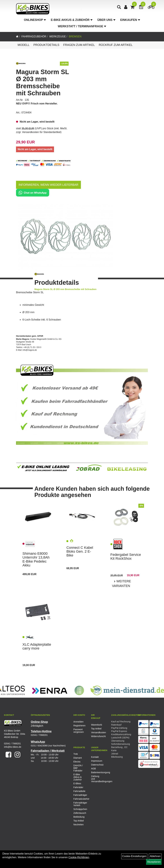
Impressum (96, 761)
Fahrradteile (79, 791)
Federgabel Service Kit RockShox (126, 557)
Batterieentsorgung (96, 772)
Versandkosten (96, 732)
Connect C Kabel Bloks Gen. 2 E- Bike (80, 551)
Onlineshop (35, 20)
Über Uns (106, 20)
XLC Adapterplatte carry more (37, 646)
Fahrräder (78, 787)
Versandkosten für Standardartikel (41, 132)
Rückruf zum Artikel (116, 45)
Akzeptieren (154, 862)
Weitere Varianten (121, 584)
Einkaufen (130, 20)
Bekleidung (79, 817)
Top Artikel (96, 729)
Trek (76, 754)
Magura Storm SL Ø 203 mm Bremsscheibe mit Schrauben (42, 82)
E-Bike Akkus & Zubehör (72, 20)
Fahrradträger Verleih (80, 804)
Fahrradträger (80, 795)
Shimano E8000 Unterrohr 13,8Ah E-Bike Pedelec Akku (36, 559)
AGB (94, 769)
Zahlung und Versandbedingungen (96, 779)
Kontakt (95, 757)
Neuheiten (78, 825)
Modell (24, 45)
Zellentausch (80, 813)
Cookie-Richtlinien (79, 857)
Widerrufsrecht (96, 736)
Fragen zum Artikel (79, 45)
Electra (77, 762)
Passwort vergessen (79, 731)
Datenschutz (96, 765)
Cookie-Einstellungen (134, 856)
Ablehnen (155, 856)
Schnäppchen (80, 809)
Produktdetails (46, 45)
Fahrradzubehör (34, 36)
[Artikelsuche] (119, 7)
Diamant (78, 758)
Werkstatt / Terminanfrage (82, 26)
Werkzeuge (57, 36)
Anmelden (78, 722)
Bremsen (75, 36)
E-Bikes (77, 783)
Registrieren (79, 726)
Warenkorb (96, 725)
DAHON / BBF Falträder (78, 768)
